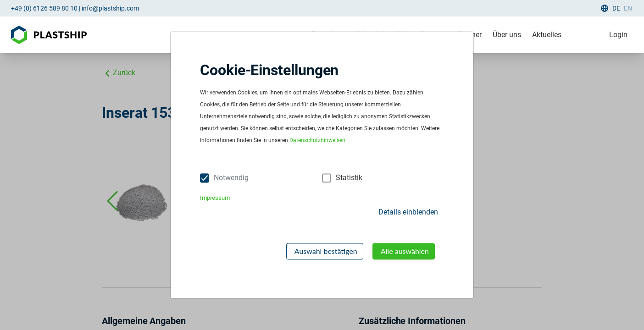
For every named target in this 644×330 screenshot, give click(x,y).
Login (618, 35)
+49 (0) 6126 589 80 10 (44, 8)
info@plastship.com (110, 8)
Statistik (349, 178)
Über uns (507, 35)
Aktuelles (547, 35)
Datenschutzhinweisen (317, 141)
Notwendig (231, 178)
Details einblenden (408, 212)
